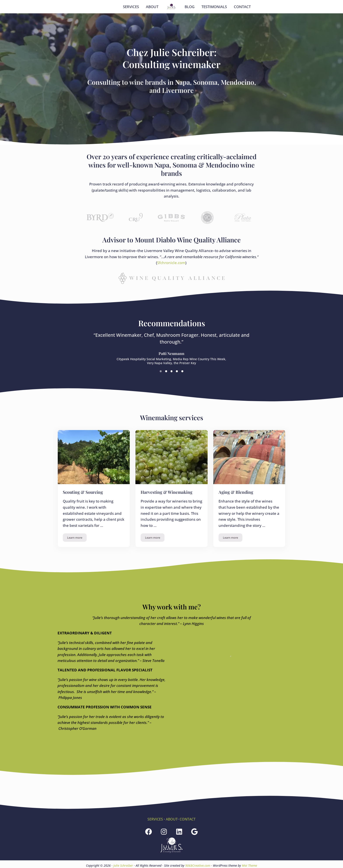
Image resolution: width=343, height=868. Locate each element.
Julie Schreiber (123, 865)
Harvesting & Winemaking (168, 512)
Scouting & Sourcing (85, 512)
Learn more (77, 558)
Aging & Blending (237, 512)
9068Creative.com (198, 865)
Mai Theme (249, 865)
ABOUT (172, 819)
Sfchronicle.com (171, 282)
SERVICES (155, 819)
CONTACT (188, 819)
